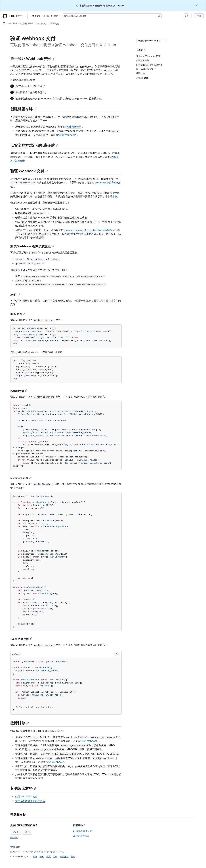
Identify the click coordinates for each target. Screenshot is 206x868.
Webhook (12, 23)
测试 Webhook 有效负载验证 (32, 246)
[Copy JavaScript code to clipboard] (117, 654)
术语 (35, 856)
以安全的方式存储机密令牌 (34, 145)
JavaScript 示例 (21, 478)
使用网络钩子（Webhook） (34, 23)
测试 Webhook (67, 135)
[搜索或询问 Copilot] (112, 16)
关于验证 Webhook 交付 (33, 58)
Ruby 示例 (18, 314)
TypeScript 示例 (21, 639)
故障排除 (20, 723)
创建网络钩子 (74, 127)
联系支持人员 (81, 836)
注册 (199, 16)
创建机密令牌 (23, 109)
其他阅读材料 (23, 788)
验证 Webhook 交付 (29, 171)
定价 (55, 856)
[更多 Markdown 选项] (164, 41)
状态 (48, 856)
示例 (115, 196)
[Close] (197, 5)
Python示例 (19, 391)
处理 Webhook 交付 (26, 796)
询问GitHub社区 (82, 831)
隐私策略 (14, 838)
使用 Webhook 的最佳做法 (30, 801)
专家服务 (64, 856)
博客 (73, 856)
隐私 (42, 856)
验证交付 (55, 23)
